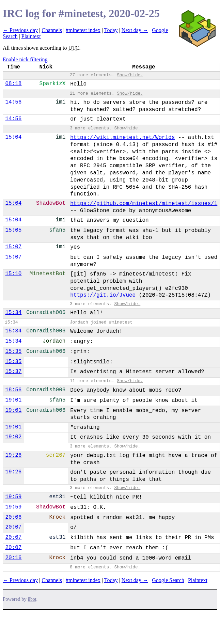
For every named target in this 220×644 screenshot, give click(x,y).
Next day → (135, 30)
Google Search (168, 580)
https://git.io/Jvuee (103, 295)
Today (111, 30)
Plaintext (31, 36)
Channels (52, 30)
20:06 (13, 517)
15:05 (13, 230)
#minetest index (83, 30)
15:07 (13, 247)
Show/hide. (130, 75)
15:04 (13, 137)
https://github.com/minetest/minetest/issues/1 (144, 204)
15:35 (13, 351)
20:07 (13, 527)
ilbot (32, 599)
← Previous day (20, 30)
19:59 (13, 497)
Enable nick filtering (25, 59)
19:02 (13, 437)
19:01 (13, 400)
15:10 (13, 274)
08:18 (13, 84)
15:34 (13, 313)
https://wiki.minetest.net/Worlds (122, 138)
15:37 (13, 372)
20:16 (13, 558)
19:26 (13, 455)
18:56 (13, 390)
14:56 (13, 102)
